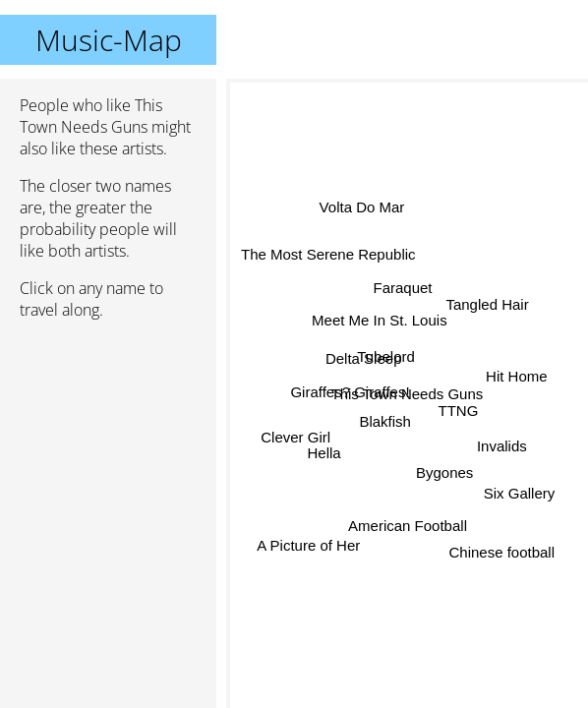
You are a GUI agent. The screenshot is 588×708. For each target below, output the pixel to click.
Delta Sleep (361, 367)
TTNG (458, 406)
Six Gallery (517, 500)
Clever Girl (295, 430)
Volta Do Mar (363, 208)
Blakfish (391, 427)
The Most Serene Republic (328, 258)
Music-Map (109, 40)
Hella (324, 452)
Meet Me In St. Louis (381, 320)
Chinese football (498, 558)
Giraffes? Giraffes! (351, 391)
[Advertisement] (108, 440)
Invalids (501, 446)
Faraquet (404, 289)
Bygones (448, 465)
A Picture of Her (309, 548)
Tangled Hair (486, 297)
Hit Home (516, 372)
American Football (408, 521)
